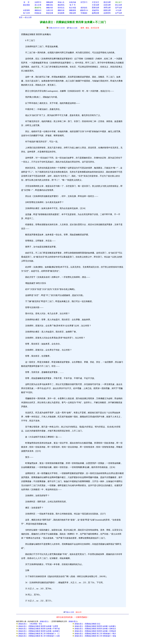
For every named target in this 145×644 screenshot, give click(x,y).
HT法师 (119, 10)
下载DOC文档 (73, 28)
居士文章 (28, 17)
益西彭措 (95, 13)
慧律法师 (95, 8)
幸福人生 (61, 2)
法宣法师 (107, 5)
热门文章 (26, 13)
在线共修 (72, 2)
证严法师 (119, 13)
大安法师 (95, 5)
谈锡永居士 (44, 621)
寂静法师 (107, 10)
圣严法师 (119, 8)
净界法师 (107, 8)
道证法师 (107, 2)
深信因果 (61, 13)
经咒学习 (84, 2)
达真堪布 (107, 13)
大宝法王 (95, 2)
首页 (21, 17)
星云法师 (119, 5)
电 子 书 (72, 5)
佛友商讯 (61, 5)
